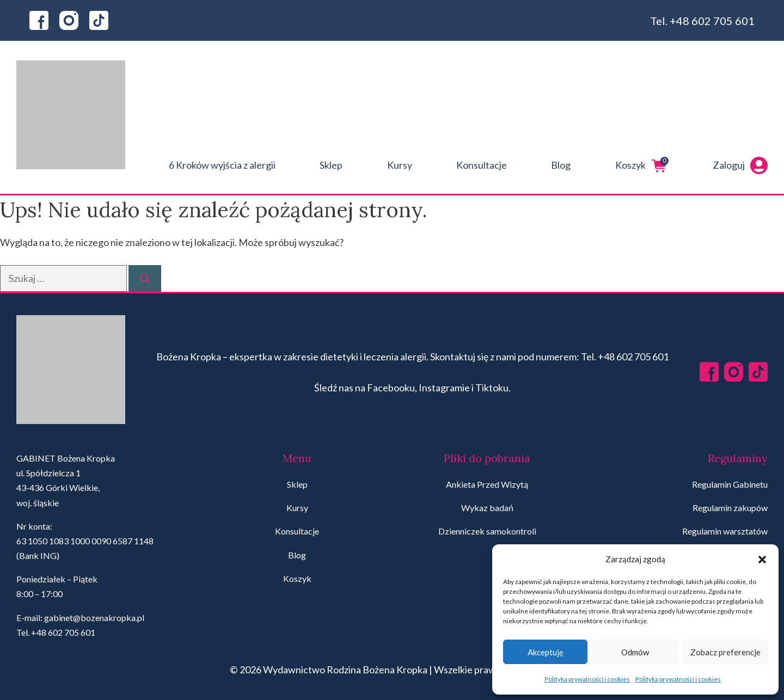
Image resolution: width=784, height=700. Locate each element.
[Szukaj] (145, 278)
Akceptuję (546, 652)
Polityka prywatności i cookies (587, 679)
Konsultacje (482, 165)
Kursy (400, 165)
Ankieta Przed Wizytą (487, 484)
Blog (561, 165)
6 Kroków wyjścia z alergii (222, 165)
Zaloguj (740, 165)
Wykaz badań (487, 508)
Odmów (635, 652)
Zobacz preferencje (725, 652)
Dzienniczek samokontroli (487, 531)
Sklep (331, 165)
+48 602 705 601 (712, 21)
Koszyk (642, 165)
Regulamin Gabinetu (730, 484)
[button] (762, 560)
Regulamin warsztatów (725, 531)
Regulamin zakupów (730, 508)
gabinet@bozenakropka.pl (94, 618)
